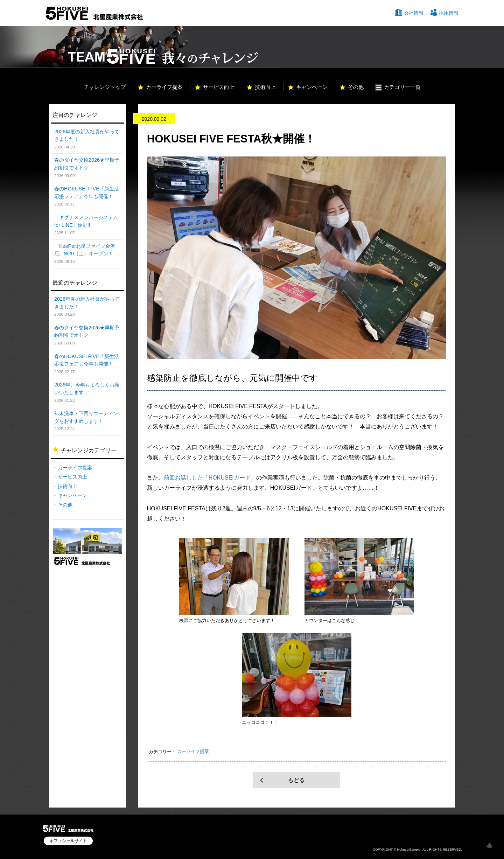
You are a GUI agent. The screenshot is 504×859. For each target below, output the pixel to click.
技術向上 (265, 87)
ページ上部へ (489, 844)
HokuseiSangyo (409, 849)
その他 (356, 87)
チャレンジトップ (105, 87)
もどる (296, 780)
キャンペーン (312, 87)
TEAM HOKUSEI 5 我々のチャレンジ (153, 47)
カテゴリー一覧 (402, 87)
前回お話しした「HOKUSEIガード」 (210, 478)
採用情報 (449, 13)
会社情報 (414, 13)
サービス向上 (219, 87)
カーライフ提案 (164, 87)
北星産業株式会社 (94, 13)
